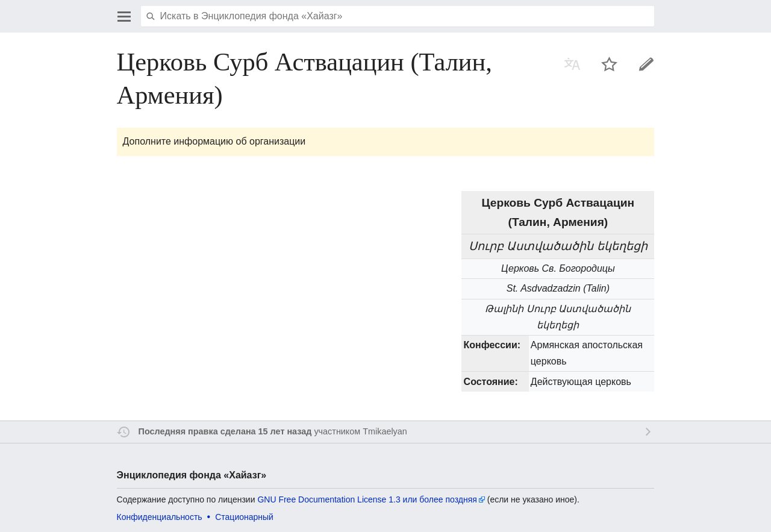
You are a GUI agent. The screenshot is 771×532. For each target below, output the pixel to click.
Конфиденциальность (160, 517)
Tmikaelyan (385, 431)
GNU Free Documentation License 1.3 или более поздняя (367, 499)
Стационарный (244, 517)
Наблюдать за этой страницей (610, 64)
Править (646, 64)
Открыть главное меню (124, 16)
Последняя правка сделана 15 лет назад (225, 431)
